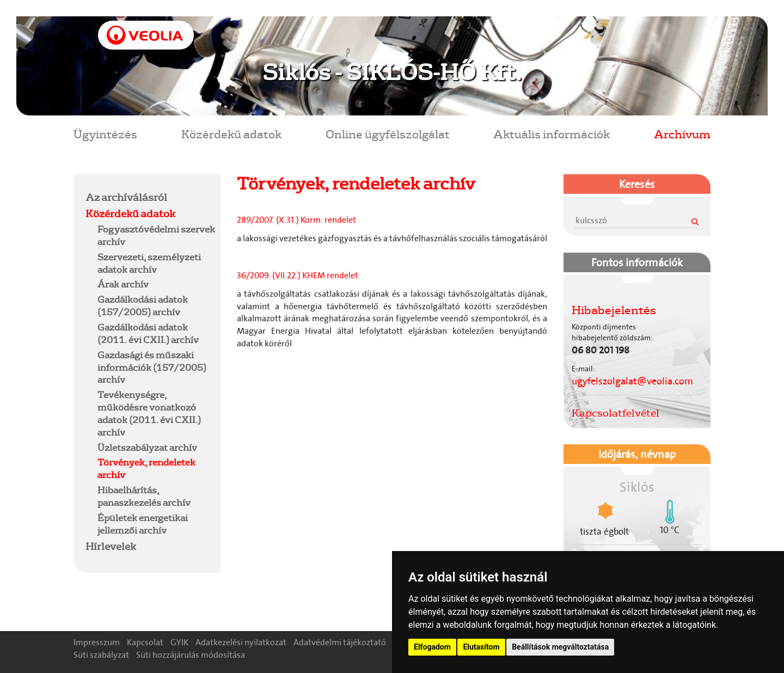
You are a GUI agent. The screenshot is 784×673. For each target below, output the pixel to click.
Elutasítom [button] (481, 647)
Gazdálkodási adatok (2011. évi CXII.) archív (148, 333)
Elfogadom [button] (432, 647)
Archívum (682, 134)
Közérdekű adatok (231, 134)
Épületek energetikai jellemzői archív (143, 524)
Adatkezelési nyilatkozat (241, 642)
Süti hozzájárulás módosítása (191, 655)
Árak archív (123, 284)
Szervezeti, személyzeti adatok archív (149, 263)
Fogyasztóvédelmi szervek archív (156, 235)
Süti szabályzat (101, 655)
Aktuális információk (552, 134)
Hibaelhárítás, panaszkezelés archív (144, 496)
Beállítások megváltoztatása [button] (560, 647)
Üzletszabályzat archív (147, 447)
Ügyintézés (105, 134)
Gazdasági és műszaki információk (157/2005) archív (152, 367)
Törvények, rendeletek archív (146, 468)
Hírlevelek (111, 546)
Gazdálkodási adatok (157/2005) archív (143, 305)
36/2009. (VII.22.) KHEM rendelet (299, 275)
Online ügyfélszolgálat (388, 134)
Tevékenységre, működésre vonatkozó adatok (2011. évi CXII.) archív (149, 413)
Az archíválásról (126, 197)
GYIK (179, 642)
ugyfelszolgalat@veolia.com (632, 381)
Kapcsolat (145, 642)
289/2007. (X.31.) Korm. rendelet (296, 220)
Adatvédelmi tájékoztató (340, 642)
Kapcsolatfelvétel (615, 413)
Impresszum (97, 642)
